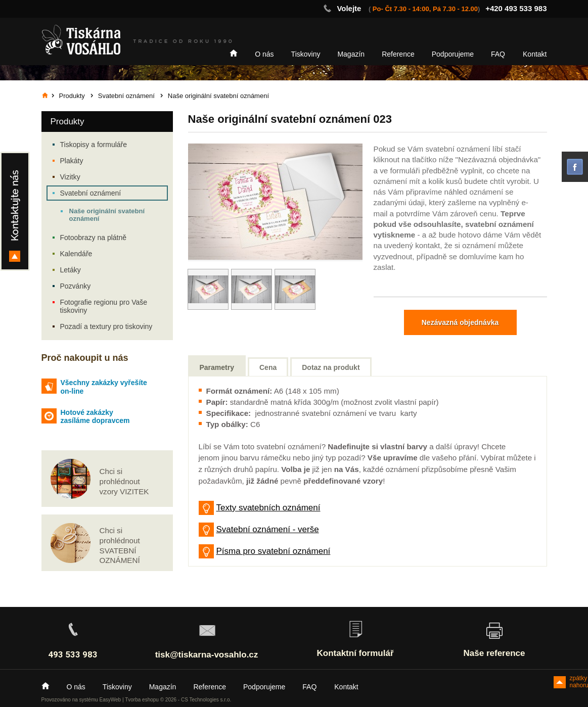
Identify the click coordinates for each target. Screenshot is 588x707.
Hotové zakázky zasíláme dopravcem (95, 417)
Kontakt (535, 54)
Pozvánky (76, 286)
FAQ (498, 54)
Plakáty (72, 161)
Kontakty (15, 211)
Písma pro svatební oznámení (274, 551)
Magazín (351, 54)
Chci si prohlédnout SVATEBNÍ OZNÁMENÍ (120, 545)
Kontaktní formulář (355, 653)
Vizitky (70, 177)
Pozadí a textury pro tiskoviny (106, 326)
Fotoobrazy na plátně (94, 238)
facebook (575, 167)
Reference (398, 54)
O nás (264, 54)
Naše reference (494, 653)
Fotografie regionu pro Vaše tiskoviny (104, 306)
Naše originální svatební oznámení (107, 215)
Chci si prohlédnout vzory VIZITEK (124, 481)
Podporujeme (453, 54)
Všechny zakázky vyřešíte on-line (104, 387)
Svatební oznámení (91, 193)
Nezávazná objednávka (460, 322)
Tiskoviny (306, 54)
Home (234, 53)
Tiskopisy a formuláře (94, 145)
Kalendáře (76, 254)
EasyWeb (110, 700)
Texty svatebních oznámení (268, 508)
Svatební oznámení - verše (268, 529)
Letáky (71, 270)
